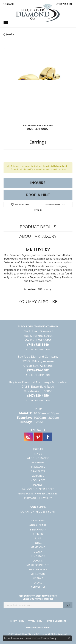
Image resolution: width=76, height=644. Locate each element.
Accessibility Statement (38, 628)
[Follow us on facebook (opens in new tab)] (48, 437)
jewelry (10, 34)
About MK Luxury (38, 236)
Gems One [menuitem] (38, 547)
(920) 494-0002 (38, 129)
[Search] (9, 4)
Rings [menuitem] (38, 454)
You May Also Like (38, 302)
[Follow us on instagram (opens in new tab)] (28, 437)
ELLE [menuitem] (38, 538)
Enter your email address (38, 599)
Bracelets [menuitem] (38, 471)
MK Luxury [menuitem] (38, 574)
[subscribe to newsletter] (68, 605)
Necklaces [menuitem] (38, 480)
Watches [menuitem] (38, 476)
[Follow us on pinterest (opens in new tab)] (38, 437)
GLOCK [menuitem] (38, 552)
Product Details (38, 227)
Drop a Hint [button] (38, 195)
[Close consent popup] (69, 638)
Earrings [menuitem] (38, 462)
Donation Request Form (38, 512)
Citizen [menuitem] (38, 534)
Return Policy (17, 621)
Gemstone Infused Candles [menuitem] (38, 493)
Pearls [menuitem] (38, 485)
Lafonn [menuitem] (38, 561)
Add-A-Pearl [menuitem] (38, 525)
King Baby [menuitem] (38, 556)
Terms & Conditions (56, 621)
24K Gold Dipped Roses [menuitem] (38, 489)
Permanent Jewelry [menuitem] (38, 498)
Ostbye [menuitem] (38, 578)
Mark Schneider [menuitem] (38, 565)
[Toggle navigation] (6, 22)
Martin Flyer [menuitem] (38, 569)
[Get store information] (38, 350)
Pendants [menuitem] (38, 467)
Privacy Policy (35, 621)
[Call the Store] (38, 345)
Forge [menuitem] (38, 543)
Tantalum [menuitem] (38, 587)
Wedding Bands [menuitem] (38, 458)
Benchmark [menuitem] (38, 529)
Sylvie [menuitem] (38, 583)
